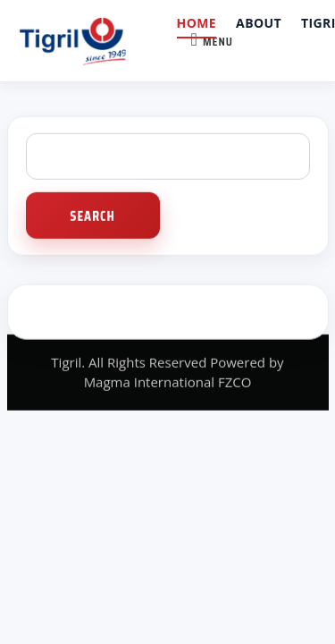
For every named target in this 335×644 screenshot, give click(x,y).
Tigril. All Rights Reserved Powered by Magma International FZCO (167, 371)
